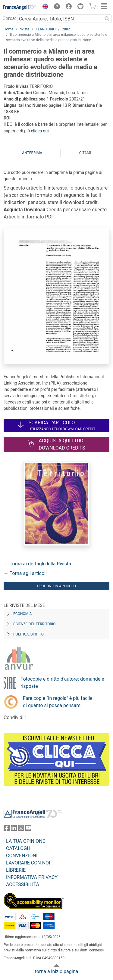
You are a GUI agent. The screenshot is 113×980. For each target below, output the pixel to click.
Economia (22, 614)
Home (8, 29)
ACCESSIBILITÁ (23, 884)
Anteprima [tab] (32, 153)
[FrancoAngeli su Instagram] (21, 829)
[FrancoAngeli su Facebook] (7, 829)
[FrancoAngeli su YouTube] (28, 829)
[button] (44, 7)
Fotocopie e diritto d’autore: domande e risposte (62, 683)
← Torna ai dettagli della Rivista (37, 564)
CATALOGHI (19, 848)
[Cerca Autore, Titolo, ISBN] (60, 19)
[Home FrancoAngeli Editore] (20, 7)
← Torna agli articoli (25, 573)
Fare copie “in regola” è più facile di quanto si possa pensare (58, 702)
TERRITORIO (46, 29)
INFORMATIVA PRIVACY (32, 877)
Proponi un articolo (56, 586)
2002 (66, 29)
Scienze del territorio (35, 624)
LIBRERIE (16, 870)
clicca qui (40, 131)
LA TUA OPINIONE (26, 841)
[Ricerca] (107, 19)
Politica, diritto (28, 634)
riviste (24, 29)
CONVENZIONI (22, 856)
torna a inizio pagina (56, 971)
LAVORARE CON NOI (28, 863)
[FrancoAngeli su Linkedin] (14, 829)
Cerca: (9, 19)
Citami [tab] (85, 153)
